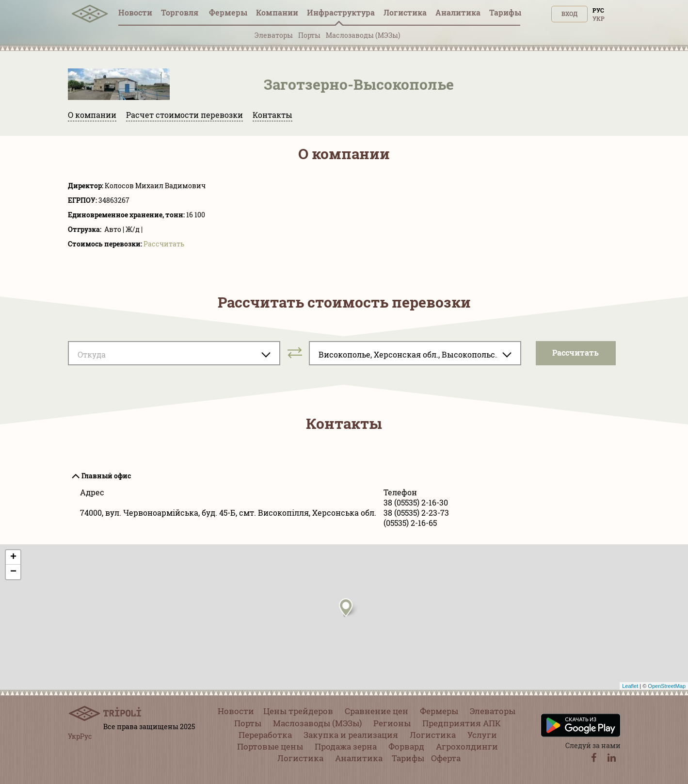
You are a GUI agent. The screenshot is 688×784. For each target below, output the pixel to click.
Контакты (272, 115)
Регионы (392, 723)
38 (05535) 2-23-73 (416, 513)
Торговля (181, 12)
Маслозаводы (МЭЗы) (363, 35)
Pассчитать (164, 244)
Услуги (482, 735)
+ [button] (13, 557)
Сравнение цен (376, 711)
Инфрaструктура (341, 12)
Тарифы (505, 12)
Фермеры (228, 12)
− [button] (13, 572)
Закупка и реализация (351, 735)
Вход (569, 14)
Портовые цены (270, 746)
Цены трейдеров (298, 711)
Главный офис (106, 476)
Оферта (446, 758)
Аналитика (458, 12)
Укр (599, 18)
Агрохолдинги (467, 746)
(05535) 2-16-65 (410, 523)
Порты (309, 35)
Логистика (405, 12)
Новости (135, 12)
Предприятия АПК (462, 723)
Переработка (265, 735)
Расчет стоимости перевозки (184, 115)
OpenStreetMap (667, 686)
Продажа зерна (346, 746)
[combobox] (174, 353)
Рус (598, 10)
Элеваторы (274, 35)
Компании (277, 12)
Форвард (406, 746)
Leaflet (630, 686)
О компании (92, 115)
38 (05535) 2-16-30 (416, 502)
